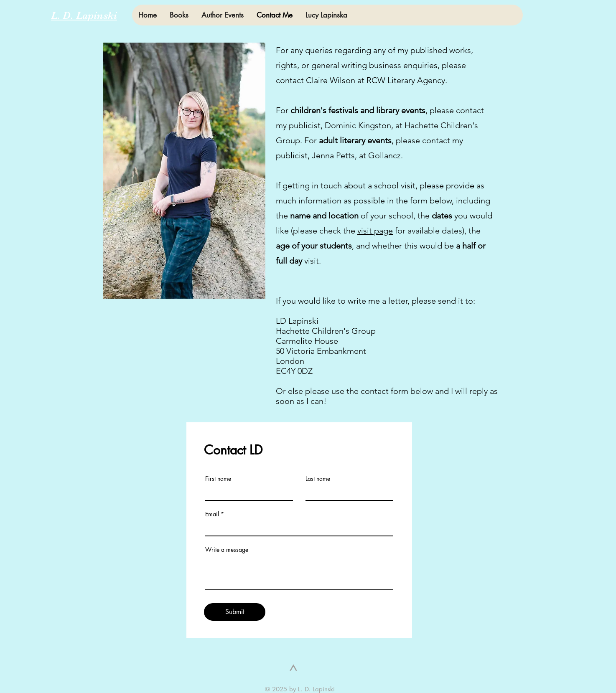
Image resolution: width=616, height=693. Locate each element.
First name (218, 479)
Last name (318, 479)
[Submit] (235, 612)
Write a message (227, 550)
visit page (375, 231)
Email (212, 514)
